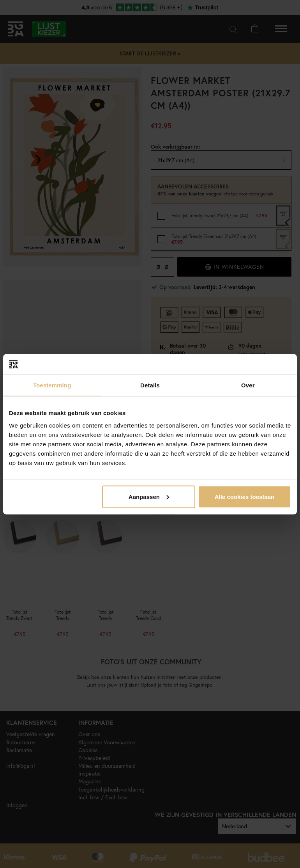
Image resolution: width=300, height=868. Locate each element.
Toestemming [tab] (52, 385)
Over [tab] (248, 385)
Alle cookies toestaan (244, 496)
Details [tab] (150, 385)
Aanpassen (149, 496)
